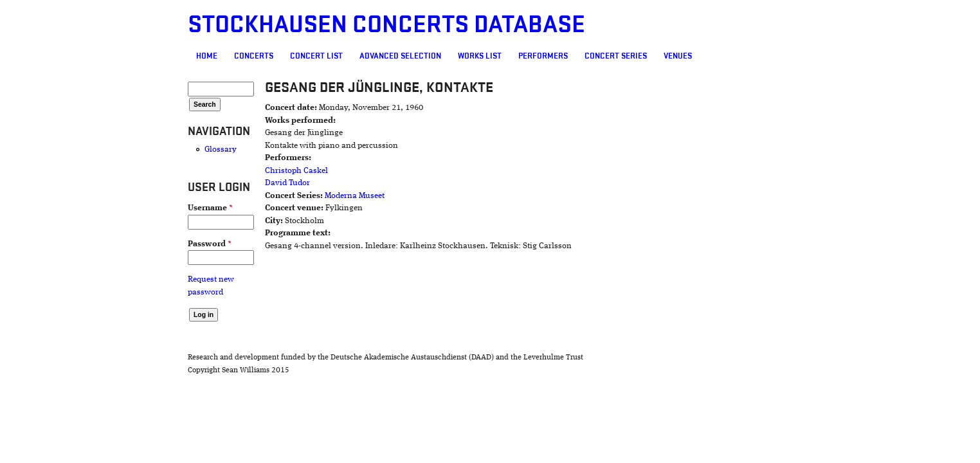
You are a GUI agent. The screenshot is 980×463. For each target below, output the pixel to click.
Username (136, 208)
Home (133, 56)
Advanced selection (326, 56)
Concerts (180, 56)
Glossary (147, 150)
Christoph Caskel (242, 171)
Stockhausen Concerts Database (313, 25)
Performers (469, 56)
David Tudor (233, 183)
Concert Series (542, 56)
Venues (604, 56)
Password (136, 244)
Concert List (242, 56)
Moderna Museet (300, 196)
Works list (406, 56)
